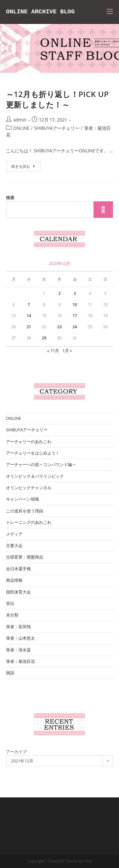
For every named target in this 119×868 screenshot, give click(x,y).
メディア (14, 534)
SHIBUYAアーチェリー (57, 128)
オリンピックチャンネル (29, 488)
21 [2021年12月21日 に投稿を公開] (29, 327)
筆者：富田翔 (18, 627)
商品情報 (14, 580)
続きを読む (26, 167)
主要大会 (14, 545)
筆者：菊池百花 (20, 661)
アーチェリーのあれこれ (29, 441)
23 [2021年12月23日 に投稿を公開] (60, 327)
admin (20, 120)
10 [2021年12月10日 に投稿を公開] (75, 305)
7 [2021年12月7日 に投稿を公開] (29, 305)
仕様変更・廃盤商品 (25, 557)
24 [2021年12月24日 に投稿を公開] (75, 327)
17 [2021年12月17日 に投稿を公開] (75, 316)
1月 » (67, 351)
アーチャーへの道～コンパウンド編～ (41, 464)
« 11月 (53, 351)
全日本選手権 (18, 569)
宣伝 (10, 603)
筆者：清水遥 (18, 650)
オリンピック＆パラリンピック (35, 476)
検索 (10, 198)
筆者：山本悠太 (20, 638)
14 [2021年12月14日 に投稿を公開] (29, 316)
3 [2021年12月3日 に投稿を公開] (75, 293)
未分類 (12, 615)
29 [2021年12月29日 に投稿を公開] (44, 338)
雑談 (10, 673)
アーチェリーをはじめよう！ (33, 453)
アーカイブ (16, 752)
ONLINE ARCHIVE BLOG (40, 12)
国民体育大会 (18, 592)
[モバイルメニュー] (110, 12)
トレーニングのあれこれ (29, 522)
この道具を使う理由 (25, 511)
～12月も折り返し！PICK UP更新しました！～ (57, 99)
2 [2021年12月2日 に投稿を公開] (60, 293)
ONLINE (21, 128)
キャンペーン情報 (23, 499)
